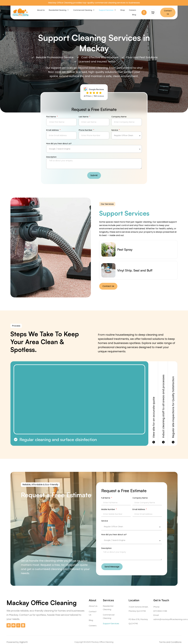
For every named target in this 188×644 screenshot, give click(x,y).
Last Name (84, 117)
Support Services (111, 624)
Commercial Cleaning (109, 616)
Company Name (119, 117)
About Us (93, 606)
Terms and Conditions (170, 642)
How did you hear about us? (59, 144)
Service (115, 130)
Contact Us (93, 613)
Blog (91, 620)
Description (51, 157)
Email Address (53, 130)
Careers (93, 626)
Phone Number (86, 130)
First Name (51, 117)
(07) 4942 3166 (160, 611)
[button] (107, 204)
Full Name (106, 498)
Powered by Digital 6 (17, 642)
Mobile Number (108, 509)
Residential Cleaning (108, 608)
